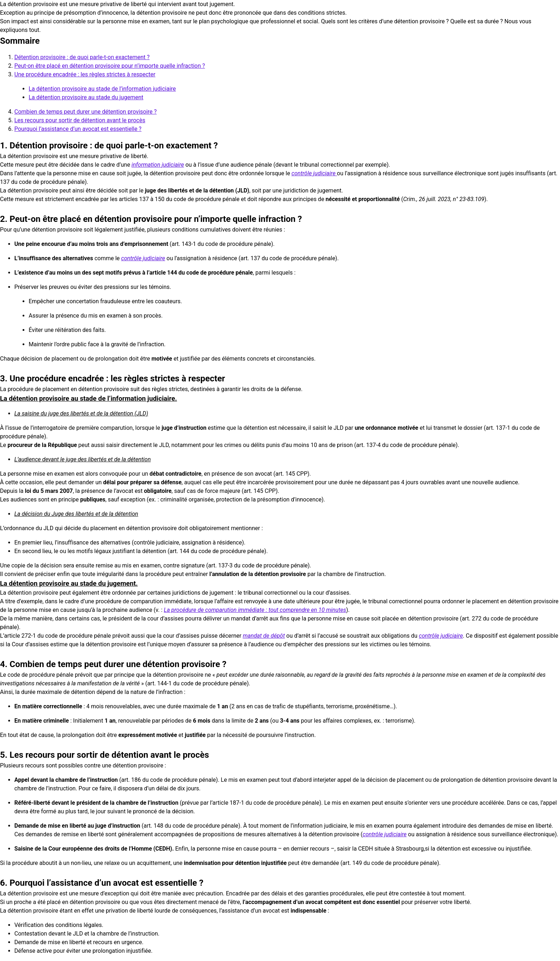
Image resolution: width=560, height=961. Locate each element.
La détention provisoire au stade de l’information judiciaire (102, 89)
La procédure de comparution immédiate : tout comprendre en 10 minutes (255, 610)
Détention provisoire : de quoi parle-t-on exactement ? (82, 57)
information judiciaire (158, 165)
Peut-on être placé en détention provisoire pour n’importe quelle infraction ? (110, 66)
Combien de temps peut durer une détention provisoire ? (85, 112)
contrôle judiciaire (314, 173)
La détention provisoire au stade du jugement (86, 97)
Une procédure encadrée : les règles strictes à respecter (85, 74)
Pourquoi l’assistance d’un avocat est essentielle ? (78, 129)
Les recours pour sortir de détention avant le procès (80, 120)
